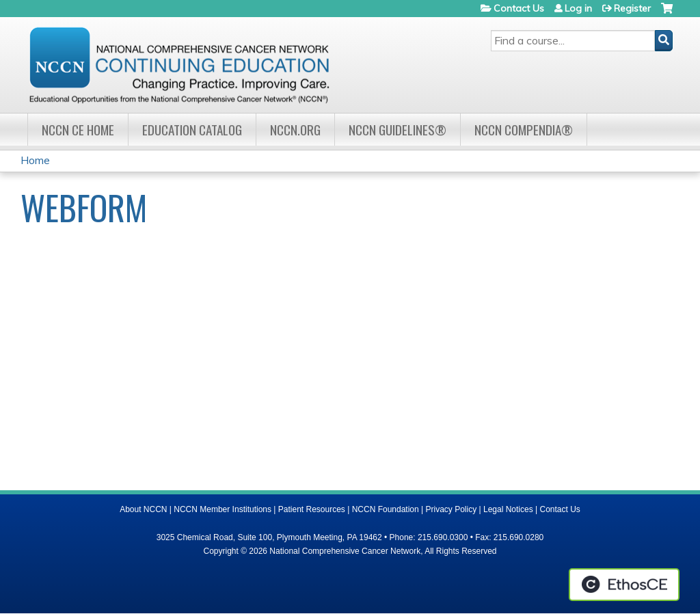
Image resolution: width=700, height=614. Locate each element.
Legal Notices (508, 509)
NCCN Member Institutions (223, 509)
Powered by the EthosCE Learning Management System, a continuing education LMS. (624, 585)
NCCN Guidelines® (398, 130)
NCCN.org (295, 130)
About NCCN (143, 509)
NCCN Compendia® (524, 130)
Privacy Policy (452, 509)
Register (632, 8)
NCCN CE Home (78, 130)
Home (35, 160)
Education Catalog (192, 130)
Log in (578, 8)
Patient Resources (312, 509)
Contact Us (519, 8)
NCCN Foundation (386, 509)
